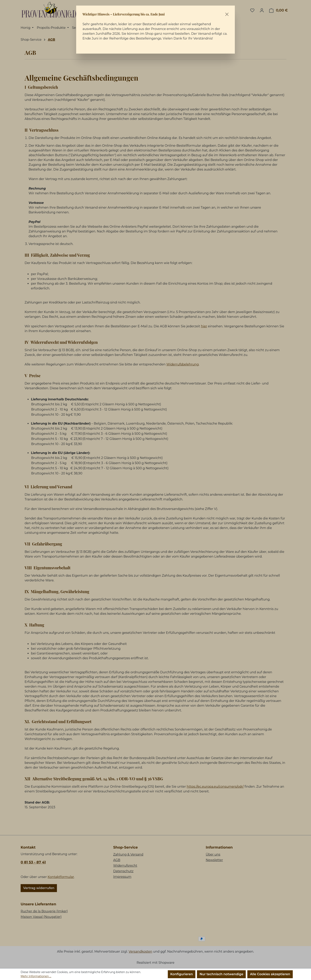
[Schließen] (227, 14)
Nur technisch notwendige (221, 974)
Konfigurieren (182, 974)
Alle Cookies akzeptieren (270, 974)
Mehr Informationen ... (36, 976)
